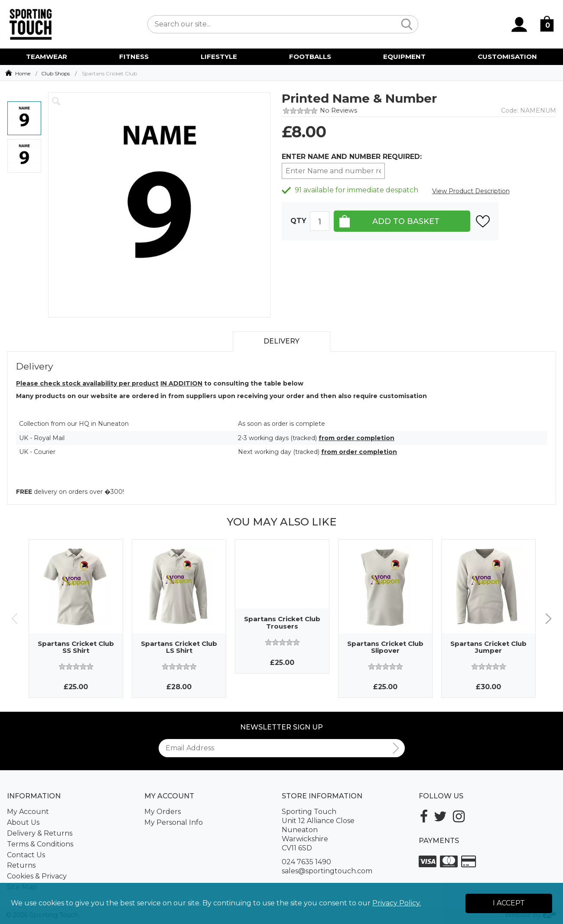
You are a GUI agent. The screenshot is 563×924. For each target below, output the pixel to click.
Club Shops (55, 73)
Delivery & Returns (40, 833)
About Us (23, 822)
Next (548, 618)
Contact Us (26, 855)
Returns (21, 865)
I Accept (509, 903)
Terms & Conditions (40, 844)
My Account (28, 812)
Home (23, 73)
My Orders (163, 812)
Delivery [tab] (281, 341)
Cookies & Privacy (37, 876)
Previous (15, 618)
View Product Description (471, 191)
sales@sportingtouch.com (327, 871)
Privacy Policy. (397, 903)
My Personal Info (174, 822)
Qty (298, 221)
